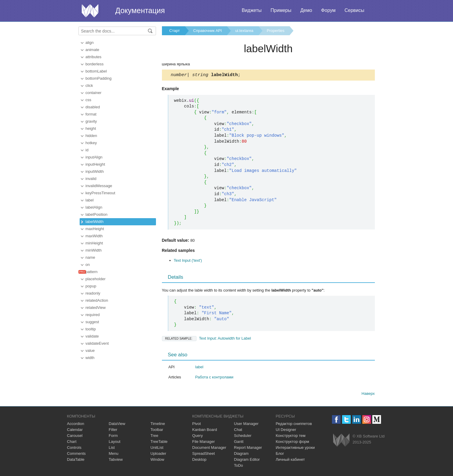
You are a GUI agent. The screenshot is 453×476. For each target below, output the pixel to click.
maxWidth (94, 236)
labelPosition (97, 214)
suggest (92, 322)
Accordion (76, 425)
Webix (341, 441)
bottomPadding (99, 78)
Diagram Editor (247, 460)
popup (91, 286)
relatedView (96, 308)
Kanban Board (205, 430)
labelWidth (95, 222)
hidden (91, 136)
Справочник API (208, 31)
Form (113, 436)
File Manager (204, 442)
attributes (93, 57)
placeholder (96, 279)
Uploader (159, 454)
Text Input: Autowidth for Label (207, 339)
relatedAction (97, 300)
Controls (74, 448)
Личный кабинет (290, 460)
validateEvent (97, 343)
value (90, 351)
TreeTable (159, 442)
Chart (72, 442)
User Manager (246, 425)
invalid (91, 179)
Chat (238, 430)
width (90, 358)
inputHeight (95, 164)
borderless (95, 64)
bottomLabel (96, 71)
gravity (91, 121)
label (90, 200)
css (89, 100)
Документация (140, 10)
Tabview (116, 460)
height (91, 128)
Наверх (368, 394)
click (89, 86)
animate (92, 50)
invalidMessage (99, 186)
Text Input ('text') (188, 261)
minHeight (94, 243)
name (91, 257)
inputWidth (95, 171)
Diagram (241, 454)
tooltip (91, 329)
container (93, 93)
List (112, 448)
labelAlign (94, 207)
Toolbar (157, 430)
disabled (93, 107)
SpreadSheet (204, 454)
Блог (280, 454)
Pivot (197, 425)
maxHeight (95, 229)
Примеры (281, 10)
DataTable (76, 460)
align (90, 43)
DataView (117, 425)
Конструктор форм (293, 442)
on (88, 265)
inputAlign (94, 157)
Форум (328, 10)
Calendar (75, 430)
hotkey (91, 143)
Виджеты (252, 10)
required (93, 315)
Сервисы (354, 10)
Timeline (158, 425)
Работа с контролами (214, 378)
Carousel (75, 436)
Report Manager (248, 448)
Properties (276, 31)
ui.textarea (244, 31)
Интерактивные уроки (295, 448)
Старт (175, 31)
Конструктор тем (291, 436)
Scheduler (243, 436)
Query (198, 436)
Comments (76, 454)
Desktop (200, 460)
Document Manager (209, 448)
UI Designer (286, 430)
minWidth (94, 250)
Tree (154, 436)
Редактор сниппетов (294, 425)
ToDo (239, 466)
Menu (114, 454)
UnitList (157, 448)
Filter (113, 430)
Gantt (239, 442)
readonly (93, 293)
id (87, 150)
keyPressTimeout (101, 193)
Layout (115, 442)
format (91, 114)
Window (157, 460)
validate (92, 336)
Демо (306, 10)
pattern (92, 272)
